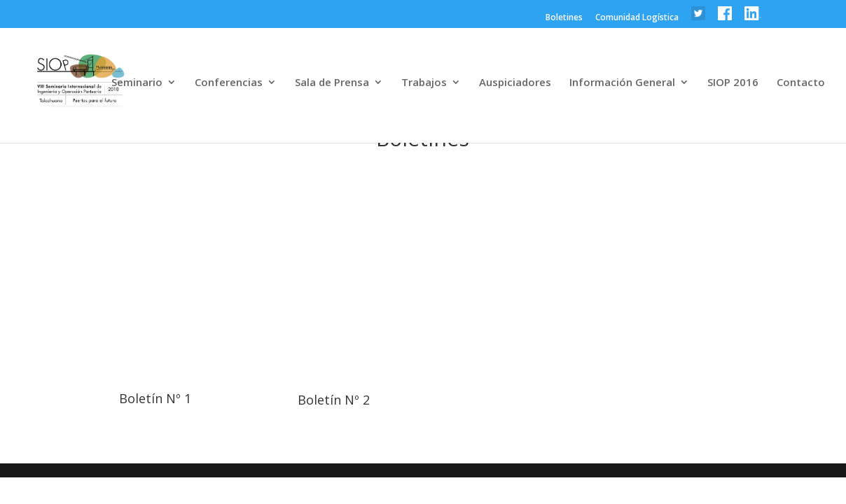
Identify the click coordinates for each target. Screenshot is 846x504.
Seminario (137, 83)
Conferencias (229, 83)
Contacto (801, 83)
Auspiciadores (515, 83)
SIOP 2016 (733, 83)
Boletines (564, 18)
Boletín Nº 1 (155, 398)
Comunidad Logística (637, 18)
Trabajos (424, 83)
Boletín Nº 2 (334, 400)
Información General (622, 83)
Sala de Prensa (332, 83)
